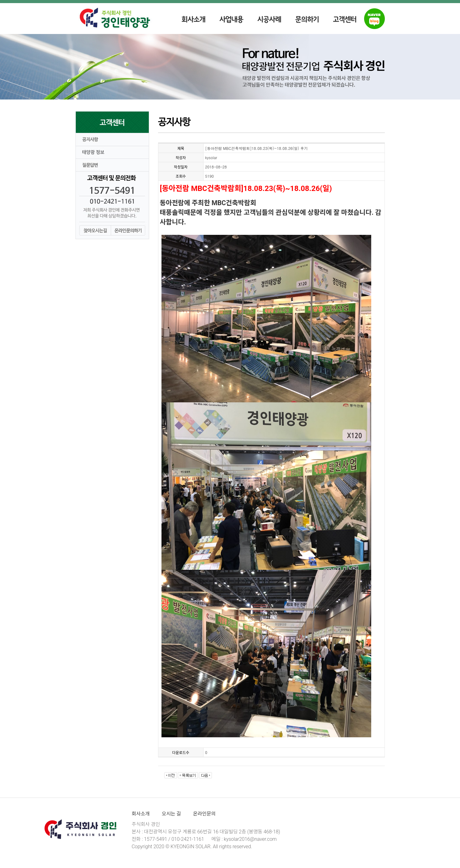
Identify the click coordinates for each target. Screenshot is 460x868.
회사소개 (141, 814)
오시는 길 (171, 814)
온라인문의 (204, 814)
